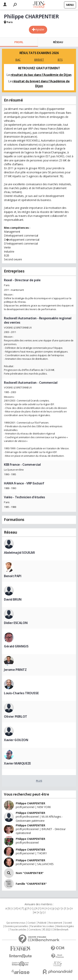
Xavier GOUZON (16, 740)
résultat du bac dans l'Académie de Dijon (41, 75)
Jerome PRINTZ (15, 670)
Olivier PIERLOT (16, 717)
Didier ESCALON (16, 623)
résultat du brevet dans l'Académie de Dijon (41, 84)
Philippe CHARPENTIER (30, 803)
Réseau (58, 42)
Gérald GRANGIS (16, 646)
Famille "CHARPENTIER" (31, 884)
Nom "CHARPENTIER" (30, 873)
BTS (60, 60)
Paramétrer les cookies (42, 926)
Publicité (42, 923)
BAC (18, 60)
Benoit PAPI (13, 576)
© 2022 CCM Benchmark (56, 930)
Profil (19, 42)
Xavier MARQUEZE (17, 763)
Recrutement (55, 923)
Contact (32, 923)
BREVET (39, 60)
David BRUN (13, 599)
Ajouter (40, 29)
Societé (68, 923)
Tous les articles (18, 930)
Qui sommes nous (16, 923)
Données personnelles (16, 926)
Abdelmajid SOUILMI (19, 553)
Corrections (35, 930)
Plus (39, 781)
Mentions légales (65, 926)
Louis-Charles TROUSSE (21, 693)
